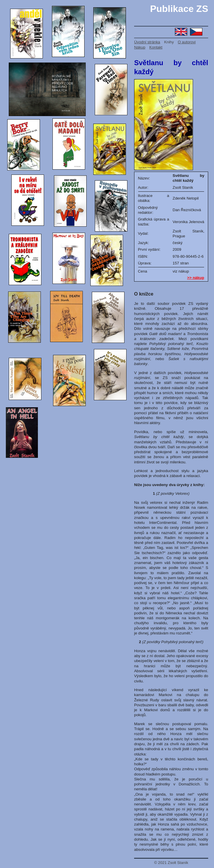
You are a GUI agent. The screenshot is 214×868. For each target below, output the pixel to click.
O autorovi (187, 42)
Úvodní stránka (147, 42)
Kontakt (156, 47)
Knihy (169, 42)
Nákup (140, 47)
